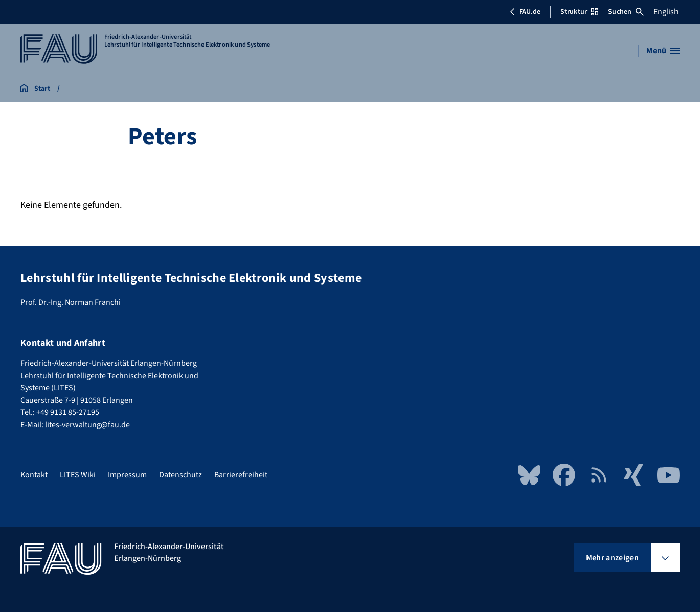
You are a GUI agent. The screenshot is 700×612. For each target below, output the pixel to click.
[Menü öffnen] (663, 51)
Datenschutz (180, 475)
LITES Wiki (78, 475)
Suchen (626, 12)
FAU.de (525, 12)
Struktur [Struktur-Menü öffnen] (579, 12)
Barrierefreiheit (241, 475)
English (666, 12)
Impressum (127, 475)
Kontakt (34, 475)
